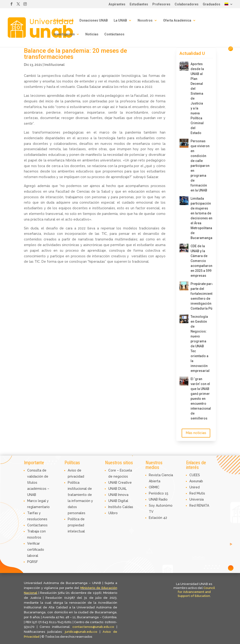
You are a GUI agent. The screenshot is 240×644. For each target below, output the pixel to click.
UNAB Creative (120, 483)
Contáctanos (114, 34)
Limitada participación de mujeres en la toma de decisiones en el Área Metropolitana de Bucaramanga (198, 218)
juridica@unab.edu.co (81, 632)
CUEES (195, 475)
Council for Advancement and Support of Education (196, 592)
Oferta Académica (177, 21)
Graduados (212, 4)
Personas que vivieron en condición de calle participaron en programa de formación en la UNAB (198, 166)
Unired (195, 487)
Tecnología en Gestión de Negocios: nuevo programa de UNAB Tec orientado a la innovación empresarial (198, 344)
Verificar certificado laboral (36, 550)
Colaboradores (187, 4)
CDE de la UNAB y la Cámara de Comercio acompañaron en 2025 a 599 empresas (198, 261)
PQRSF (33, 562)
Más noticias (196, 433)
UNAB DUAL (118, 489)
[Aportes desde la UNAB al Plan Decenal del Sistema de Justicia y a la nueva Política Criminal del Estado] (184, 66)
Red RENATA (199, 505)
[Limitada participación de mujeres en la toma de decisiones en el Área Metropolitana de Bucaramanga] (184, 201)
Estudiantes (139, 4)
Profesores (161, 4)
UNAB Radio (158, 499)
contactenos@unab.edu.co (93, 627)
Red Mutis (197, 493)
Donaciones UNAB (94, 21)
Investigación (64, 34)
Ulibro (113, 513)
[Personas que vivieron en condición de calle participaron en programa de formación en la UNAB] (184, 143)
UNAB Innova (118, 495)
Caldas (128, 507)
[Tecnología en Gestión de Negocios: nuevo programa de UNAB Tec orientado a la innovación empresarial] (184, 319)
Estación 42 (158, 518)
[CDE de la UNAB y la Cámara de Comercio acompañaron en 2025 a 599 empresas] (184, 248)
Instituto (115, 507)
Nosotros (145, 21)
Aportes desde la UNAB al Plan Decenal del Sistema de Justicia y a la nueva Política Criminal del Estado (197, 98)
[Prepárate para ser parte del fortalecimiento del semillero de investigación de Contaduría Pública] (184, 286)
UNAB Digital (118, 501)
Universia (197, 499)
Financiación (64, 21)
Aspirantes (117, 4)
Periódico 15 (159, 493)
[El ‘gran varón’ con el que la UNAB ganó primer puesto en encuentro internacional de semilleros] (184, 381)
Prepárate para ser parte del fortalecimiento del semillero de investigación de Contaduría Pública (198, 296)
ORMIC (154, 487)
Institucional (54, 65)
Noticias (92, 34)
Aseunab (196, 481)
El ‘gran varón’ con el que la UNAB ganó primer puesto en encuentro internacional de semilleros (198, 399)
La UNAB (120, 21)
